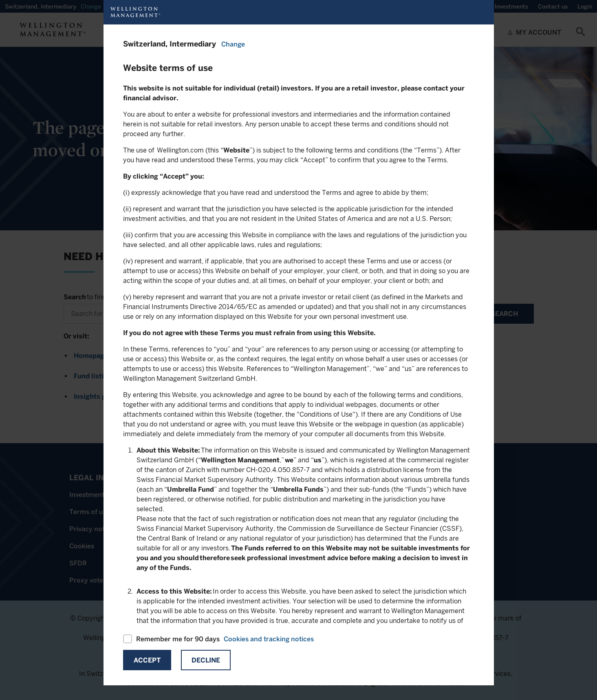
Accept (147, 660)
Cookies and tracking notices (269, 639)
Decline (206, 660)
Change (233, 44)
